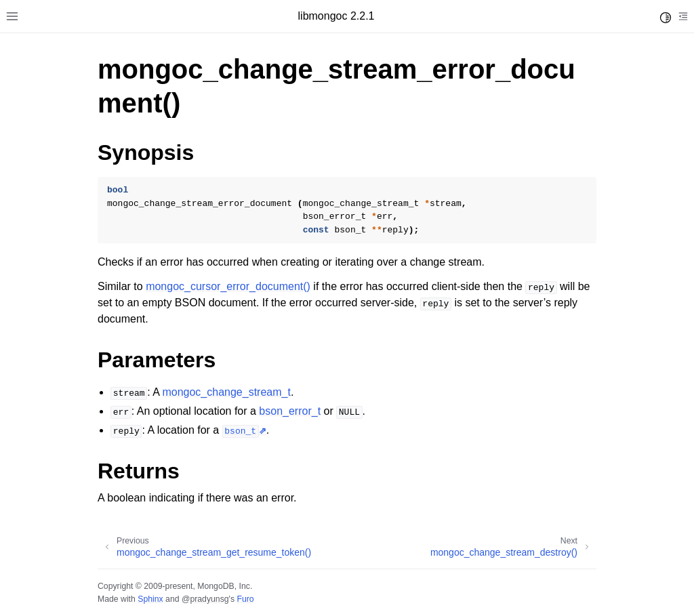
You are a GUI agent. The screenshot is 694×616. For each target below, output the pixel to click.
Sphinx (150, 599)
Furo (245, 599)
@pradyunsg (205, 599)
